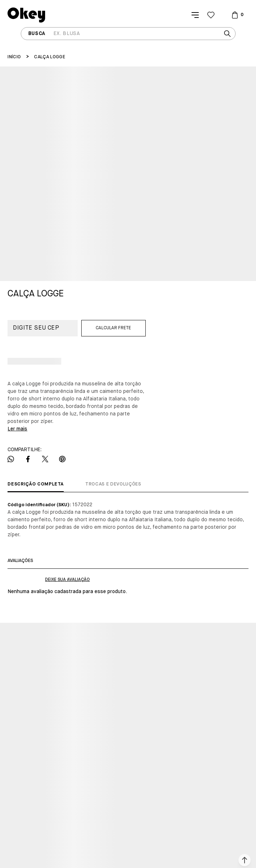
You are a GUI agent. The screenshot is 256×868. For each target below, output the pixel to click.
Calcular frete (113, 328)
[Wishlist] (211, 15)
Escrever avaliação (67, 580)
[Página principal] (26, 15)
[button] (245, 860)
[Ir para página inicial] (14, 57)
